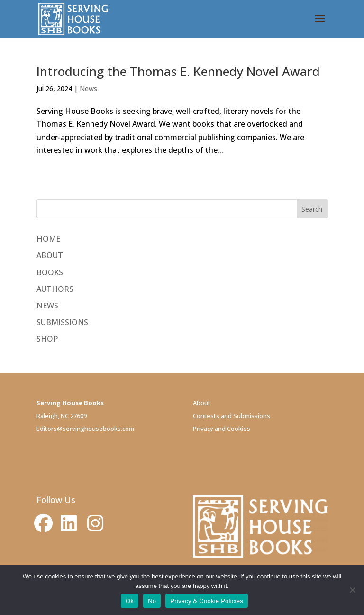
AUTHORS (55, 289)
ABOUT (50, 255)
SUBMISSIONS (62, 322)
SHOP (47, 339)
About (202, 403)
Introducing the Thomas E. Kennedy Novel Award (178, 71)
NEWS (47, 306)
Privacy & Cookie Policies (207, 601)
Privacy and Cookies (222, 429)
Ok (130, 601)
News (88, 89)
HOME (48, 239)
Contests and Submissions (232, 416)
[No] (352, 590)
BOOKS (50, 272)
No (152, 601)
